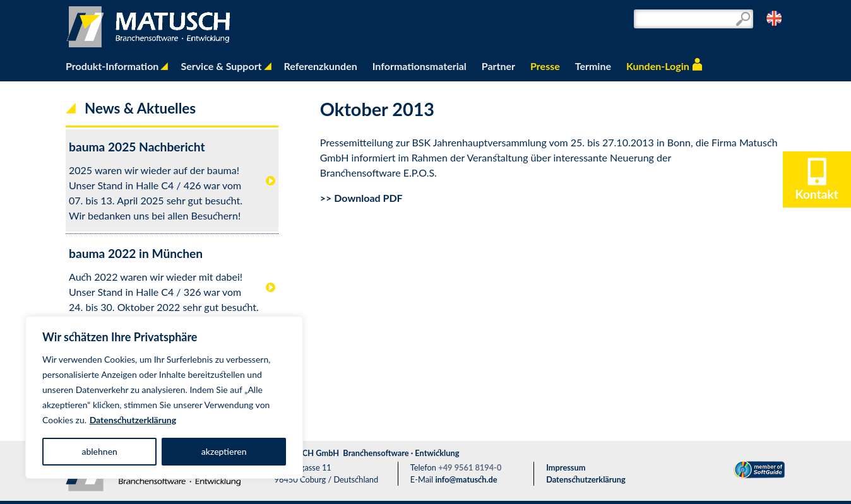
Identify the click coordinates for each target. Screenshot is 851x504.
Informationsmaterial (420, 66)
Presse (545, 66)
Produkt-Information (112, 66)
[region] (164, 397)
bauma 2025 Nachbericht (137, 147)
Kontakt (817, 187)
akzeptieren (224, 451)
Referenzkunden (321, 66)
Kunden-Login (658, 66)
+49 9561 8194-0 (470, 467)
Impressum (566, 467)
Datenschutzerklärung (133, 420)
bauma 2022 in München (136, 253)
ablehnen (99, 451)
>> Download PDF (361, 198)
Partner (498, 66)
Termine (593, 66)
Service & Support (221, 66)
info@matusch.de (466, 479)
